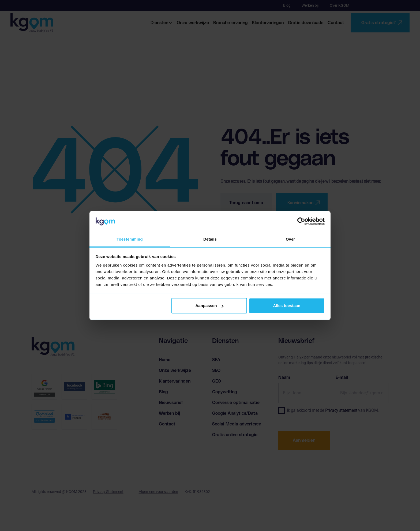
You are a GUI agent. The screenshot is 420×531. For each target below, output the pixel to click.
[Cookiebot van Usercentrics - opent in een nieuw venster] (301, 222)
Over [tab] (290, 239)
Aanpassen (209, 306)
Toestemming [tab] (130, 239)
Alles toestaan (287, 306)
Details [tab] (210, 239)
